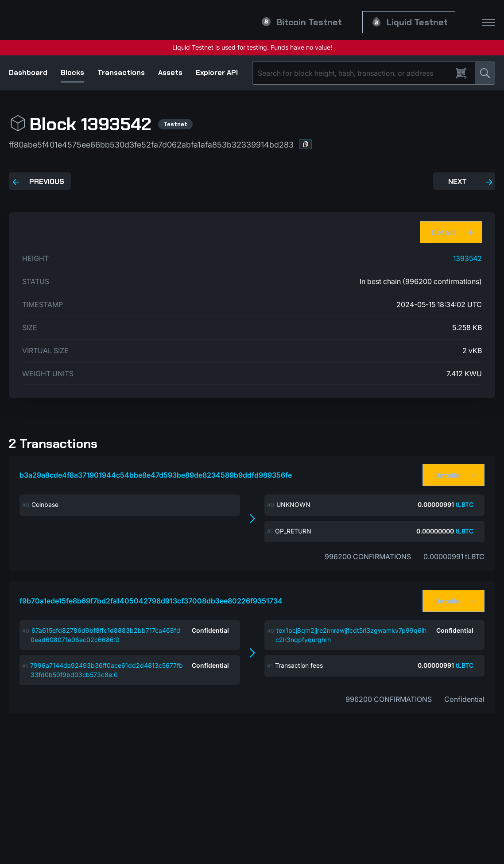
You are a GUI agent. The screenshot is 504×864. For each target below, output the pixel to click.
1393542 (467, 258)
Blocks (72, 72)
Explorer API (217, 72)
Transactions (121, 72)
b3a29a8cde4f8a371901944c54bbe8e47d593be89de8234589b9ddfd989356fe (156, 475)
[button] (306, 144)
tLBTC (465, 504)
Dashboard (28, 72)
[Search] (354, 73)
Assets (170, 72)
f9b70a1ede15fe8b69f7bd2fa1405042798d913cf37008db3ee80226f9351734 (151, 601)
